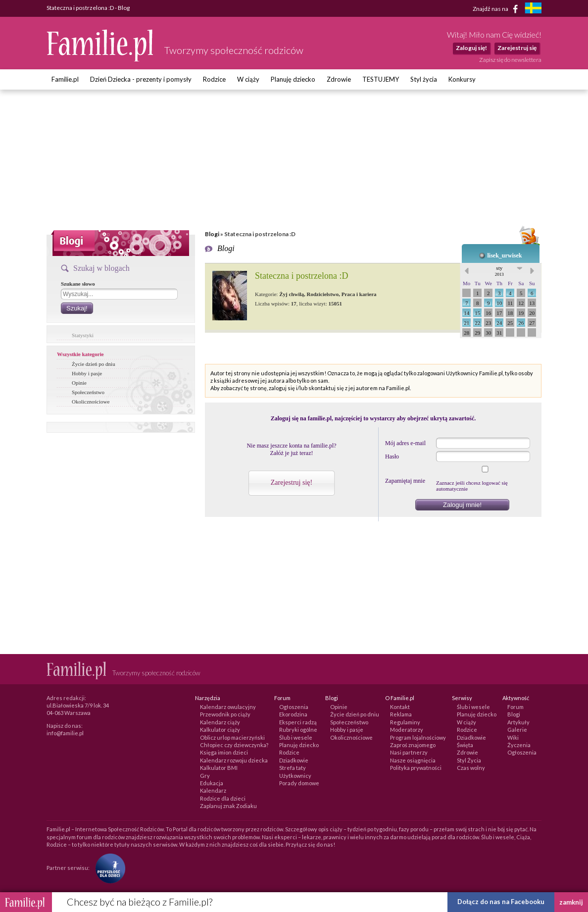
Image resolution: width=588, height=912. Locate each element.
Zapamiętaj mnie (405, 481)
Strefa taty (293, 768)
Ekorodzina (293, 714)
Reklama (401, 714)
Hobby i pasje (87, 373)
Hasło (392, 456)
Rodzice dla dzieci (223, 798)
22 (477, 323)
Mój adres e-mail (405, 443)
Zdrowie (339, 79)
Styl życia (424, 79)
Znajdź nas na (497, 9)
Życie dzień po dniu (94, 364)
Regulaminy (405, 722)
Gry (205, 776)
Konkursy (462, 79)
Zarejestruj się (517, 48)
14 (466, 313)
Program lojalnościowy (418, 737)
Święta (465, 745)
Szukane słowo (78, 284)
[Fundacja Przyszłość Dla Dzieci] (108, 867)
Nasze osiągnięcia (413, 760)
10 (499, 303)
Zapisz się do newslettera (510, 60)
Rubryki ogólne (298, 730)
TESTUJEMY (381, 79)
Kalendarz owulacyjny (228, 707)
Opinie (79, 383)
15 (477, 313)
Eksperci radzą (298, 722)
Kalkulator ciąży (220, 730)
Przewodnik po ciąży (225, 714)
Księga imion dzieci (224, 752)
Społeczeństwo (88, 392)
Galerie (517, 730)
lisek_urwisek (504, 255)
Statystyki (83, 335)
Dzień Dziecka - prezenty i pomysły (141, 79)
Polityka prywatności (416, 768)
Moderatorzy (407, 730)
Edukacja (212, 783)
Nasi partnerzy (409, 752)
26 (521, 323)
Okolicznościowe (91, 402)
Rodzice (214, 79)
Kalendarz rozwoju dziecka (234, 760)
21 (466, 323)
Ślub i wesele (296, 737)
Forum (515, 707)
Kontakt (400, 707)
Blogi (212, 234)
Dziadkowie (294, 760)
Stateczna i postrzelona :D (301, 276)
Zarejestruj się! (292, 482)
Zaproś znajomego (413, 745)
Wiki (513, 737)
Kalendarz (213, 790)
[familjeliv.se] (533, 9)
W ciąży (248, 79)
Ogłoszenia (294, 707)
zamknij (571, 902)
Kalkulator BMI (219, 768)
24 (499, 323)
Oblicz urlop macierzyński (232, 737)
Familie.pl (65, 79)
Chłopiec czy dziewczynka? (234, 745)
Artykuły (518, 722)
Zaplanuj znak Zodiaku (228, 806)
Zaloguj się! (471, 48)
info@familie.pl (65, 733)
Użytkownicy (295, 776)
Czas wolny (471, 768)
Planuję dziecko (293, 79)
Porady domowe (299, 783)
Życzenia (519, 745)
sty (499, 271)
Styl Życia (469, 760)
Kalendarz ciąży (220, 722)
